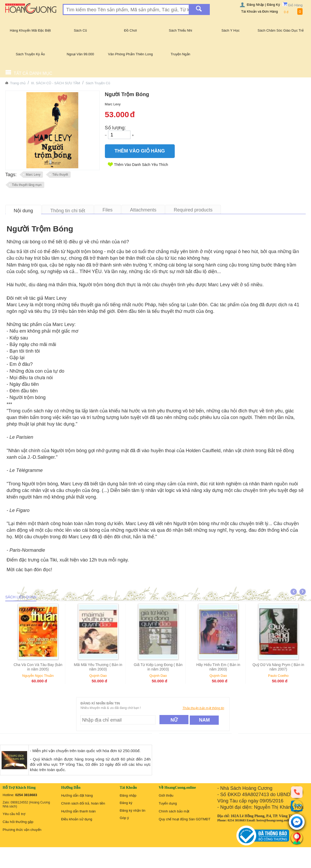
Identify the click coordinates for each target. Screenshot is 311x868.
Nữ (174, 720)
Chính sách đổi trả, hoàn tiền (83, 803)
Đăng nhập (128, 795)
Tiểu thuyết (60, 175)
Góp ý (124, 818)
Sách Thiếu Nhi (181, 30)
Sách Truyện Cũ (98, 83)
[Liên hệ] (297, 838)
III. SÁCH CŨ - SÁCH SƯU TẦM (56, 83)
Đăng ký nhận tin (132, 810)
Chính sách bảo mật (174, 811)
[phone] (297, 792)
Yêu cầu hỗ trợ (14, 814)
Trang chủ (18, 83)
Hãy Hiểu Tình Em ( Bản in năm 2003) (227, 667)
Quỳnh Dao (106, 676)
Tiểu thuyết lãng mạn (27, 185)
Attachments (143, 210)
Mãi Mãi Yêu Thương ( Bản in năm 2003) (106, 667)
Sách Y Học (230, 30)
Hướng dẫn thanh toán (78, 811)
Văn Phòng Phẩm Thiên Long (130, 54)
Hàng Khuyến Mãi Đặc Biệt (30, 30)
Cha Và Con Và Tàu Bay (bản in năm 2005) (46, 667)
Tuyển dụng (168, 803)
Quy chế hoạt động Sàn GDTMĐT (184, 819)
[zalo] (297, 806)
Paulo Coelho (286, 676)
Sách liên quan (21, 597)
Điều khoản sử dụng (77, 819)
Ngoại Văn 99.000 (80, 54)
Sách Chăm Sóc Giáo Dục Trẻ (281, 30)
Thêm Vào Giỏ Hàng (140, 151)
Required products (193, 210)
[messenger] (297, 822)
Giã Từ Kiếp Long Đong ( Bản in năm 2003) (166, 667)
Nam (204, 720)
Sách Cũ (80, 30)
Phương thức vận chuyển (22, 830)
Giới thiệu (166, 795)
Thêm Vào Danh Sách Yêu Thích (141, 165)
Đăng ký (126, 803)
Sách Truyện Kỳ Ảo (30, 54)
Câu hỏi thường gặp (18, 822)
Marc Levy (33, 175)
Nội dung (23, 211)
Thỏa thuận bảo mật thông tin (203, 708)
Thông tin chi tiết (68, 211)
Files (108, 210)
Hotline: (20, 795)
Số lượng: (115, 128)
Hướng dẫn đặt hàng (77, 795)
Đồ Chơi (131, 30)
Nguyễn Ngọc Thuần (46, 676)
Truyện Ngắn (181, 54)
